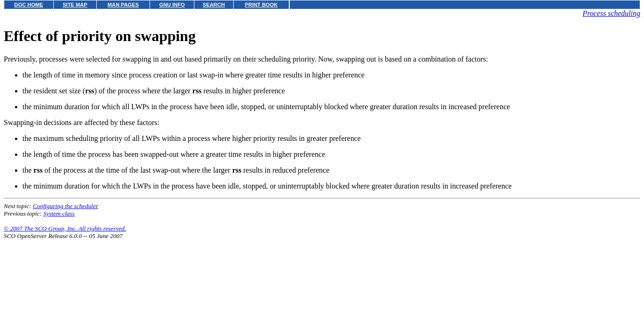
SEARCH (214, 5)
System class (59, 213)
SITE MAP (75, 5)
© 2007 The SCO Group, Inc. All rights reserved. (65, 228)
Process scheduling (612, 13)
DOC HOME (29, 5)
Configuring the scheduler (65, 206)
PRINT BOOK (261, 5)
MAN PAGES (123, 5)
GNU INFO (172, 5)
